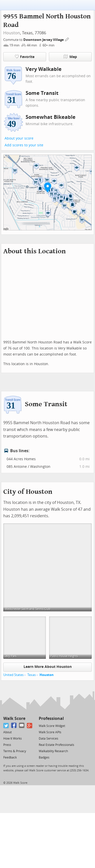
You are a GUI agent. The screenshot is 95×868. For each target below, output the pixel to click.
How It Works (13, 739)
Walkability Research (53, 751)
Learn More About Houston (48, 667)
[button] (48, 187)
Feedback (10, 757)
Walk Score (14, 718)
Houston (12, 33)
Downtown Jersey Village (44, 40)
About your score (19, 138)
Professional (51, 718)
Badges (44, 757)
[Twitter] (6, 726)
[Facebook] (14, 726)
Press (7, 745)
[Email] (22, 726)
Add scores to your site (24, 145)
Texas (32, 675)
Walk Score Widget (52, 726)
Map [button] (70, 57)
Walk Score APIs (50, 732)
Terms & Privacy (15, 751)
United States (13, 675)
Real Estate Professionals (56, 745)
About (7, 732)
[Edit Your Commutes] (67, 39)
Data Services (49, 739)
